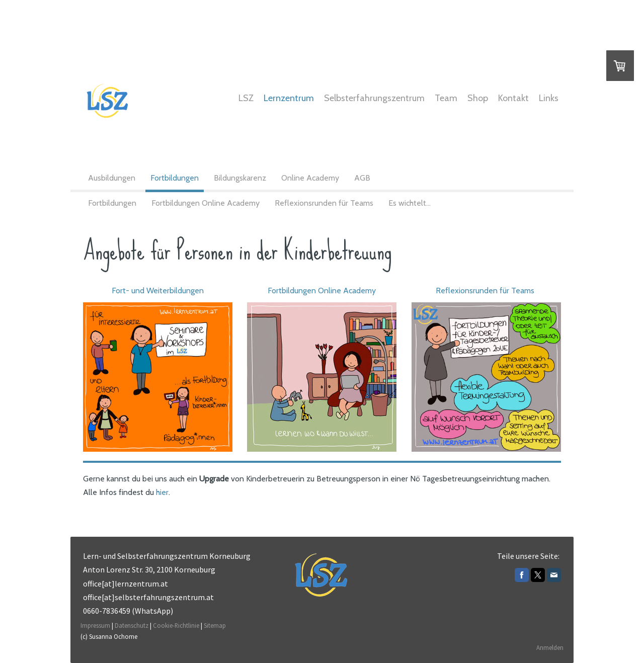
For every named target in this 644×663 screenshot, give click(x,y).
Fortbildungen (175, 178)
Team (446, 98)
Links (549, 98)
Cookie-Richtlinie (176, 625)
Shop (478, 98)
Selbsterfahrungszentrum (374, 98)
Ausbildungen (112, 178)
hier (162, 492)
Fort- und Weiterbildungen (158, 291)
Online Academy (310, 178)
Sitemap (215, 625)
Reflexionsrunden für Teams (324, 203)
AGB (362, 178)
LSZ (246, 98)
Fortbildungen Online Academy (206, 203)
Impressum (95, 625)
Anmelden (550, 647)
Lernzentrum (289, 98)
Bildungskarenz (240, 178)
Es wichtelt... (410, 203)
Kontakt (513, 98)
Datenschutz (132, 625)
